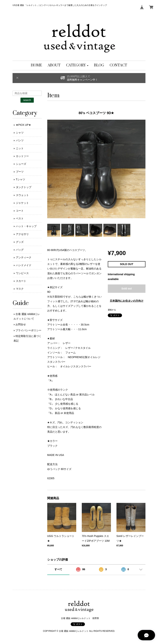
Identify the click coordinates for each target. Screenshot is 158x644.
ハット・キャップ (26, 226)
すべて (58, 569)
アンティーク (24, 257)
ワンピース (22, 273)
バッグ (20, 250)
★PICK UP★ (23, 125)
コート (20, 211)
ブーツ (20, 172)
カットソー (22, 156)
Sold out (127, 289)
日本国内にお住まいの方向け (127, 301)
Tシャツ (21, 179)
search (27, 100)
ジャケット (22, 203)
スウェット (22, 195)
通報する (112, 310)
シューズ (21, 164)
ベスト (20, 218)
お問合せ (21, 324)
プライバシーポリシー (28, 330)
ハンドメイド (24, 265)
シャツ (20, 133)
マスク (20, 289)
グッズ (20, 242)
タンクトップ (24, 187)
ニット (20, 148)
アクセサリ (22, 234)
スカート (21, 281)
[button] (77, 65)
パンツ (20, 140)
